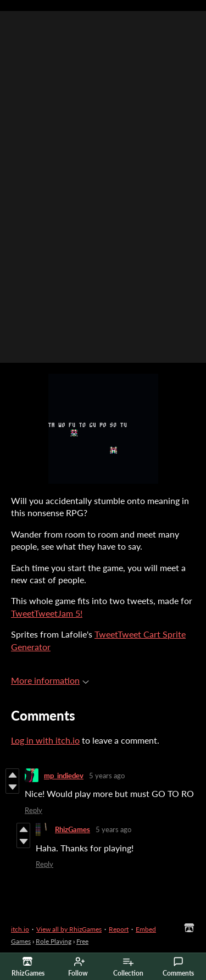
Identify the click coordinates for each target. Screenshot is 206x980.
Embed (146, 929)
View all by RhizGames (69, 929)
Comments (178, 967)
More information (50, 680)
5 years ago (107, 776)
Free (82, 941)
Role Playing (54, 941)
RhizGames (73, 829)
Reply (34, 810)
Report (119, 929)
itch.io (20, 929)
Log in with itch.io (45, 740)
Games (21, 941)
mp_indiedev (64, 776)
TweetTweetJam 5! (47, 613)
